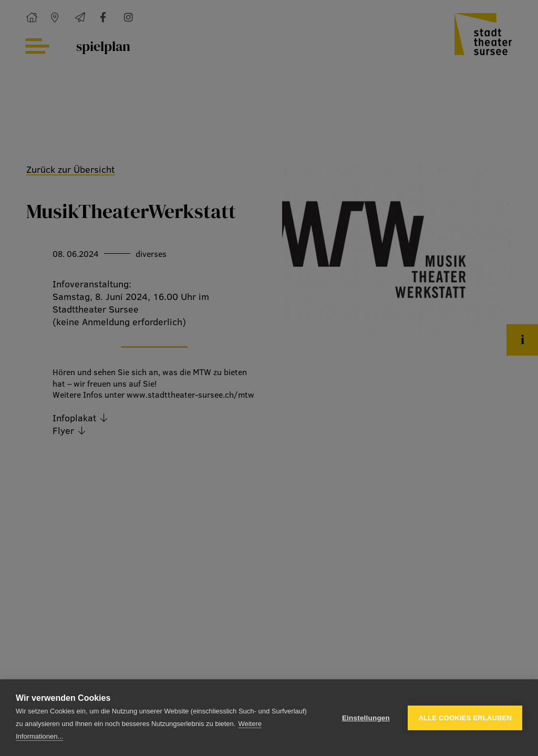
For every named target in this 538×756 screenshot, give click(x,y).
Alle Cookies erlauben (465, 718)
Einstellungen (366, 718)
